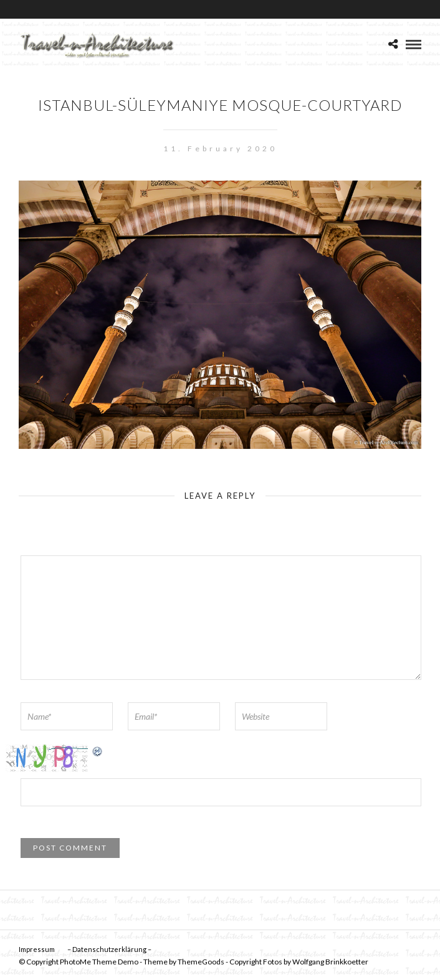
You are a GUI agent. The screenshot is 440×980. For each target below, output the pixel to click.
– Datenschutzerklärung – (109, 949)
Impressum (37, 949)
